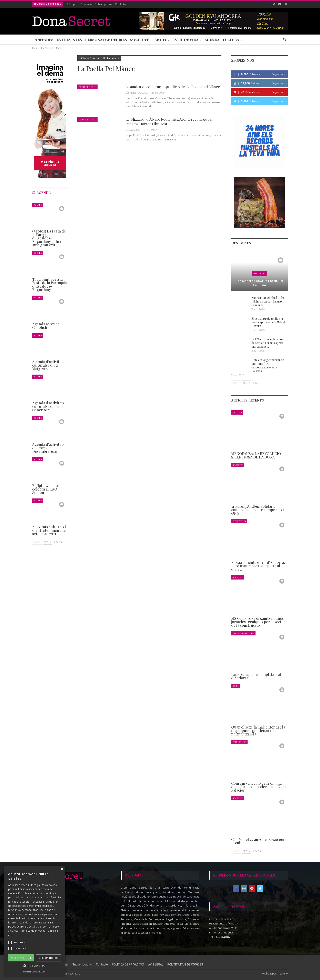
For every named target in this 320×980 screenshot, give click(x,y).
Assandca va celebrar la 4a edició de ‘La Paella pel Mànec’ (173, 87)
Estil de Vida (185, 40)
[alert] (35, 921)
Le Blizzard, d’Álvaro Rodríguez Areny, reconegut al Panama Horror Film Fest (169, 122)
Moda (161, 40)
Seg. (246, 383)
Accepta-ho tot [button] (21, 958)
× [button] (62, 869)
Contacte (86, 4)
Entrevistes (69, 40)
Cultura (231, 40)
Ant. (236, 383)
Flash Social (87, 87)
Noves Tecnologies (243, 633)
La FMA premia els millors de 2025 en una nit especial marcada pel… (268, 343)
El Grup (70, 4)
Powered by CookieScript (35, 972)
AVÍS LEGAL (156, 964)
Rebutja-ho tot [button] (49, 958)
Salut (236, 686)
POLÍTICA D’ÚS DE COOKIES (185, 964)
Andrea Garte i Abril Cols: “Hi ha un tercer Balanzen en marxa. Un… (268, 301)
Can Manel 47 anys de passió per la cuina (259, 283)
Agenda (212, 40)
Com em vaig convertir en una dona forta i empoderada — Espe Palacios (268, 365)
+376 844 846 (222, 937)
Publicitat (121, 4)
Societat (139, 40)
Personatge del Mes (106, 40)
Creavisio (282, 974)
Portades (43, 40)
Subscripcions (104, 4)
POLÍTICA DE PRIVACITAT (128, 964)
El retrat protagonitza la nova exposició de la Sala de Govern (269, 322)
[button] (35, 966)
